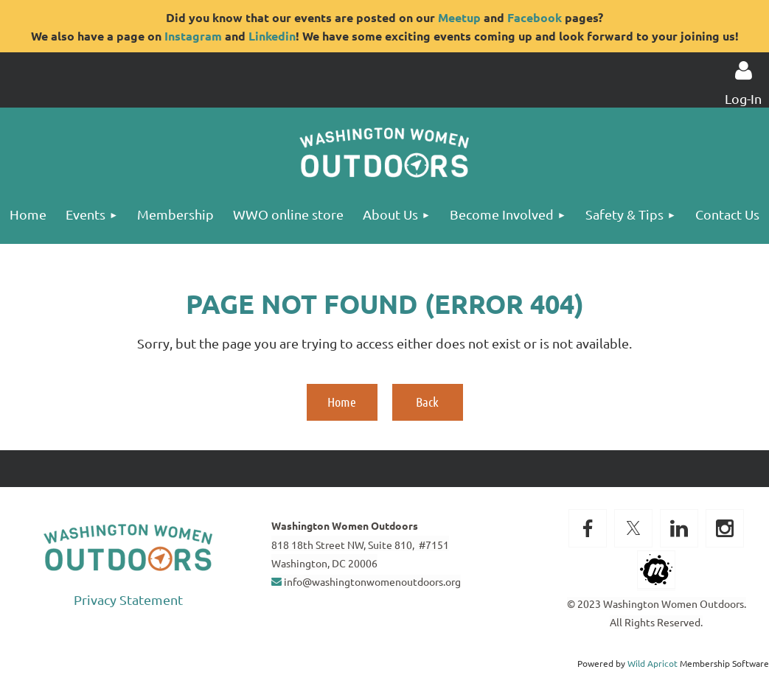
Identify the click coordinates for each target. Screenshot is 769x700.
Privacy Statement (128, 599)
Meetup (459, 17)
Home (342, 402)
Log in (743, 71)
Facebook (535, 17)
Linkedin (272, 36)
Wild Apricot (653, 663)
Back (427, 402)
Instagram (193, 36)
